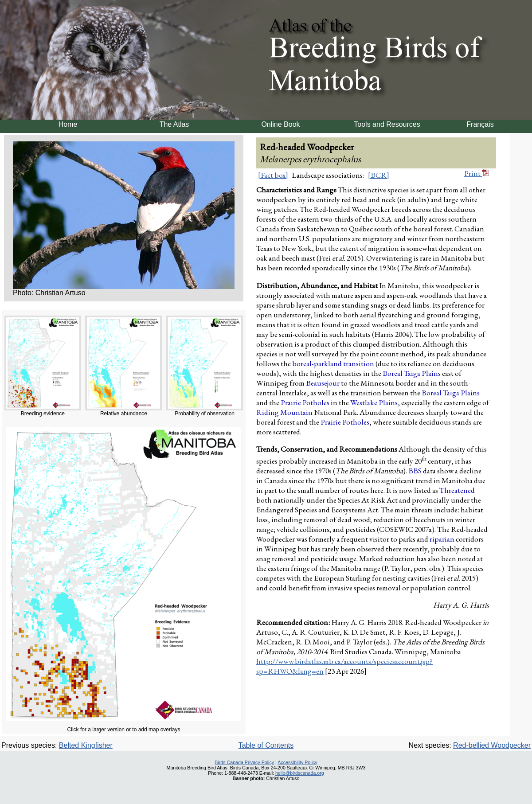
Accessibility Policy (297, 762)
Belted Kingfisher (86, 745)
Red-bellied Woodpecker (492, 745)
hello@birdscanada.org (300, 773)
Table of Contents (266, 745)
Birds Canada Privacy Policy (244, 762)
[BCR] (379, 175)
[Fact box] (273, 175)
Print (477, 173)
